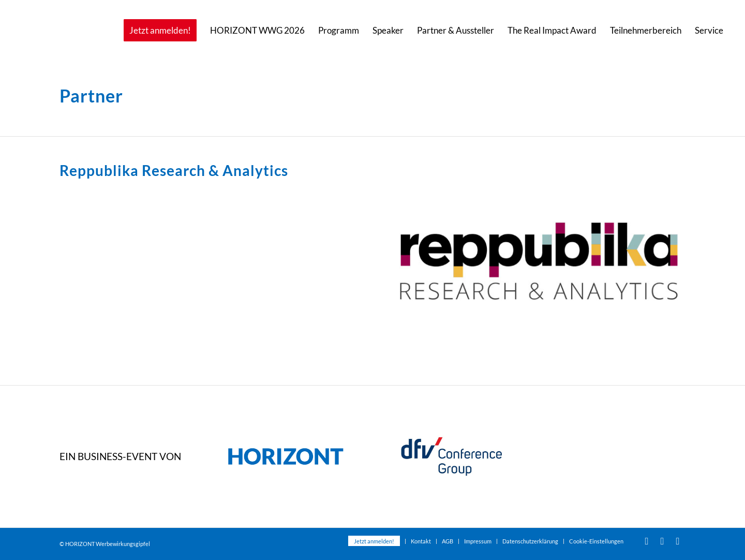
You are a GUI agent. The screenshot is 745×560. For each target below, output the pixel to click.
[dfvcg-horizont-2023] (286, 457)
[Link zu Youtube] (647, 541)
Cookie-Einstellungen (596, 541)
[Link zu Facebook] (662, 541)
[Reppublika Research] (538, 261)
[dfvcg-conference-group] (451, 457)
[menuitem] (160, 31)
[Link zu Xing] (678, 541)
